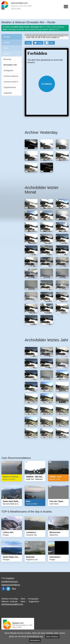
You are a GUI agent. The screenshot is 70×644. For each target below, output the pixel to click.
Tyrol (6, 48)
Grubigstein (8, 70)
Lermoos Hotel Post (12, 82)
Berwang (7, 59)
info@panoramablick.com (12, 604)
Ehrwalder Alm (10, 65)
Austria (7, 42)
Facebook (3, 589)
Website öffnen (47, 84)
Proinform (10, 578)
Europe (7, 37)
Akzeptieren (35, 640)
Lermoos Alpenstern (12, 76)
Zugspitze (8, 93)
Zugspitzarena (10, 87)
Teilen (51, 43)
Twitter (8, 589)
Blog (14, 589)
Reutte (6, 54)
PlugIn (28, 43)
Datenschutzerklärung (11, 585)
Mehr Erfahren (52, 637)
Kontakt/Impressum (10, 581)
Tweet (40, 43)
